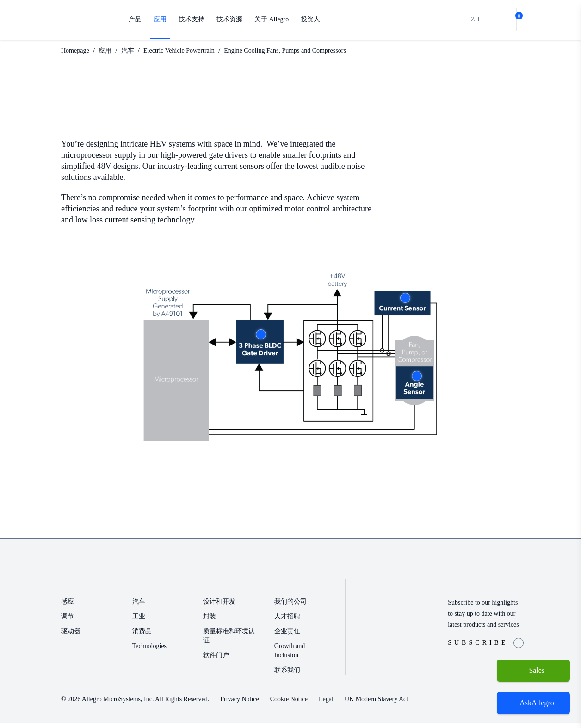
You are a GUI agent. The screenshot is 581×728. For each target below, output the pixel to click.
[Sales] (533, 671)
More (261, 334)
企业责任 (287, 636)
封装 (210, 621)
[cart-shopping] (516, 19)
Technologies (153, 651)
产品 (135, 19)
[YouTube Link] (516, 562)
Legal (358, 704)
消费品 (142, 636)
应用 (160, 19)
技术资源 (229, 19)
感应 (68, 606)
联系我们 (287, 675)
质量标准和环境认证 (229, 640)
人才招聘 (287, 621)
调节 (68, 621)
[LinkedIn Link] (485, 562)
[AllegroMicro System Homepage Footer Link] (94, 562)
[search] (486, 19)
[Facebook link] (456, 562)
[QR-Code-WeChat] (500, 562)
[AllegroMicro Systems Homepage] (85, 20)
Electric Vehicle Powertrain (192, 51)
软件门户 (216, 660)
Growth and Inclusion (292, 655)
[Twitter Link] (471, 562)
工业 (139, 621)
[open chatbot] (533, 703)
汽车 (135, 51)
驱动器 (71, 636)
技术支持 (192, 19)
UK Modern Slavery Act (414, 704)
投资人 (313, 19)
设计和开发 (219, 606)
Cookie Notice (317, 704)
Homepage (78, 51)
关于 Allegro (273, 19)
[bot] (501, 19)
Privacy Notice (262, 704)
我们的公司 (290, 606)
